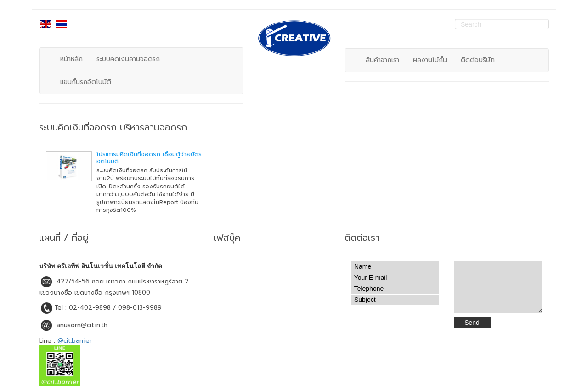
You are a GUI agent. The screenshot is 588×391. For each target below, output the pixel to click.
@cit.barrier (75, 341)
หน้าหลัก (71, 59)
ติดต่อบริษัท (478, 60)
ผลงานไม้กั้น (430, 60)
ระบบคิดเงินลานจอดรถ (128, 59)
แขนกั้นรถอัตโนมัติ (86, 82)
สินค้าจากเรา (382, 60)
